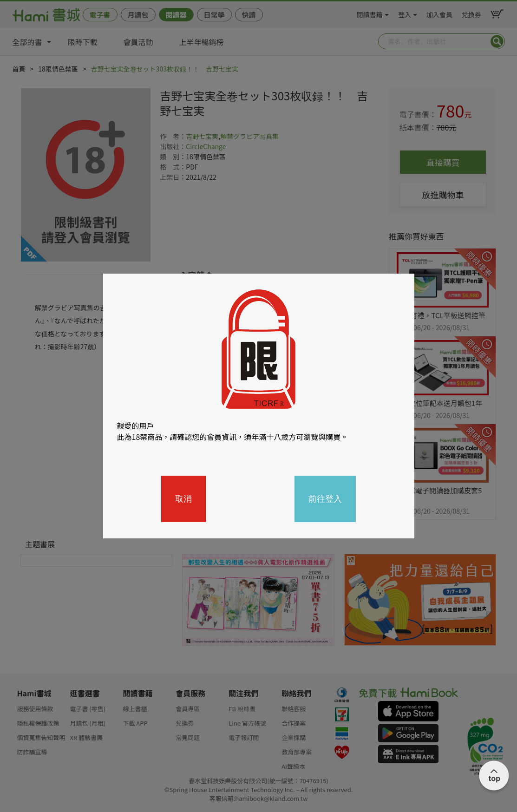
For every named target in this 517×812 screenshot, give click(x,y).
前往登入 (325, 499)
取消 (183, 499)
